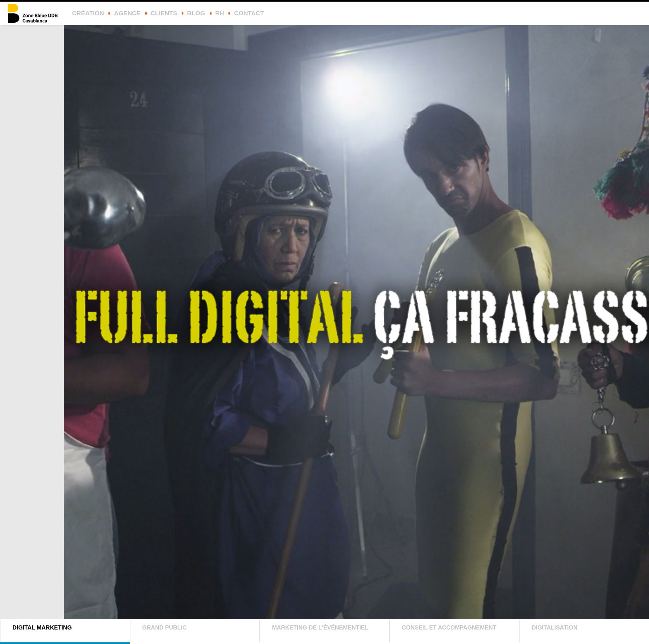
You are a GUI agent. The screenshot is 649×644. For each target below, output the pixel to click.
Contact (249, 13)
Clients (164, 13)
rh (220, 13)
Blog (196, 13)
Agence (127, 13)
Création (88, 13)
